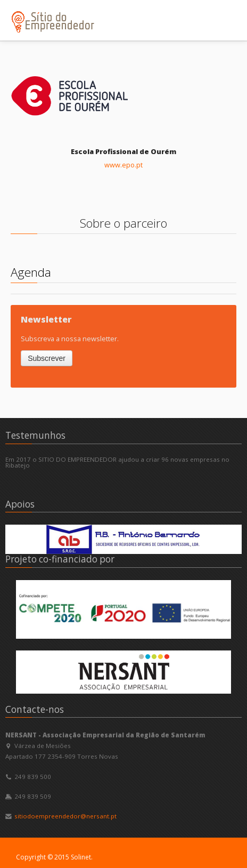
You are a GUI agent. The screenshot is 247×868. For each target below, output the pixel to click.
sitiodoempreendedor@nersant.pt (65, 816)
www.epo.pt (123, 165)
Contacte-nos (35, 709)
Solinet (81, 857)
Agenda (31, 272)
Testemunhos (35, 435)
